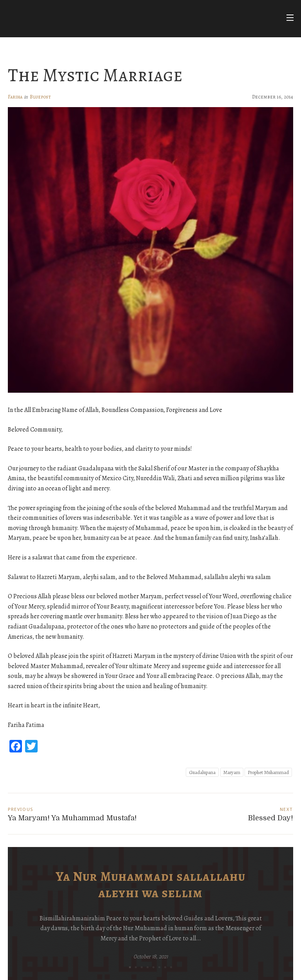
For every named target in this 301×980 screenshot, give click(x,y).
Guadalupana (202, 772)
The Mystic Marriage (95, 75)
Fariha (15, 97)
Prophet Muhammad (268, 772)
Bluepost (40, 97)
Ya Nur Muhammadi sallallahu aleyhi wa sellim (150, 885)
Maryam (232, 772)
